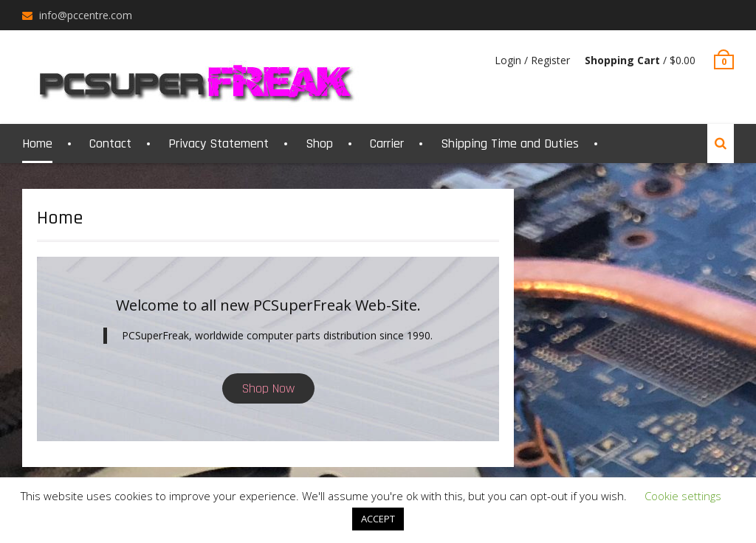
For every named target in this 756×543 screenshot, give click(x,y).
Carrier (387, 143)
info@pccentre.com (86, 15)
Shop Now (268, 388)
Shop (319, 143)
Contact (110, 143)
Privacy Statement (219, 143)
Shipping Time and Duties (510, 143)
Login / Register (532, 60)
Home (37, 143)
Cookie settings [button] (683, 496)
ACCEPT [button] (378, 519)
